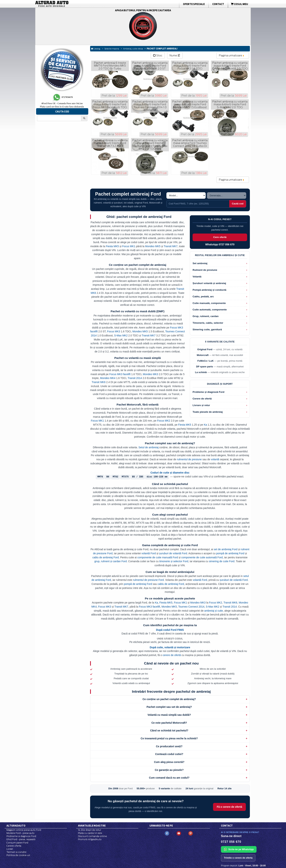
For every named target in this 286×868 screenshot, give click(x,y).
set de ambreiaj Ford (226, 549)
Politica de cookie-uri (18, 855)
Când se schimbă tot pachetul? (169, 730)
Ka (205, 425)
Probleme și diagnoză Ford (209, 392)
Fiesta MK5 (112, 246)
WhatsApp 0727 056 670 (220, 244)
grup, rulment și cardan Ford (111, 561)
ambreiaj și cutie (214, 611)
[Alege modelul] (186, 195)
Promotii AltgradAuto (90, 839)
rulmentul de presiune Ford (148, 580)
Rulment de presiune (205, 270)
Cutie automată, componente (210, 310)
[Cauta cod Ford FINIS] (198, 204)
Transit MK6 (98, 382)
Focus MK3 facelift (120, 374)
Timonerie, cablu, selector (208, 323)
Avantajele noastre (92, 826)
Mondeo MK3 (150, 374)
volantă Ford (149, 553)
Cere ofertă (220, 237)
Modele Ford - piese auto (20, 833)
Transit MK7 (171, 246)
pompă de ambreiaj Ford (230, 553)
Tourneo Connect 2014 (191, 607)
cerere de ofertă (172, 655)
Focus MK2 (164, 421)
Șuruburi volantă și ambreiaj (209, 283)
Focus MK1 (129, 246)
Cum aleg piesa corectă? (169, 762)
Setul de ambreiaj (148, 447)
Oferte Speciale (194, 4)
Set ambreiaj (200, 263)
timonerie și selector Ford (174, 561)
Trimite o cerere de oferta (238, 858)
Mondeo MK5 (153, 246)
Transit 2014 (135, 378)
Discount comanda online (92, 836)
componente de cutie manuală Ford (158, 557)
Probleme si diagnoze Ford (21, 836)
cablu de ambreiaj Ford (105, 557)
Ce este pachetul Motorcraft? (169, 723)
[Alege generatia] (227, 195)
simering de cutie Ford (222, 561)
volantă (215, 459)
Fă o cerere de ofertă (229, 807)
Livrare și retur (201, 405)
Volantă (197, 277)
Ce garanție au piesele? (169, 770)
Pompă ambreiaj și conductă (209, 290)
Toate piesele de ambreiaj (208, 412)
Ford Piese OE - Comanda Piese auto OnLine (62, 103)
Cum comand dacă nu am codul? (169, 778)
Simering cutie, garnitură (207, 329)
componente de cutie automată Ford (202, 557)
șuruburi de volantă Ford (173, 553)
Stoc (158, 55)
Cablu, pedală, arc (203, 296)
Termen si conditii (16, 852)
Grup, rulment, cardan (206, 316)
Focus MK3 (114, 331)
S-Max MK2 (121, 335)
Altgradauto (16, 826)
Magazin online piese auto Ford (24, 830)
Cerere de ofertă (202, 399)
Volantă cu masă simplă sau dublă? (169, 715)
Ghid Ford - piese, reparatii (21, 839)
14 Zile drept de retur (89, 830)
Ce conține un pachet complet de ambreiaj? (169, 699)
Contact (218, 4)
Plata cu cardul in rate (90, 833)
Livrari (10, 849)
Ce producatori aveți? (169, 746)
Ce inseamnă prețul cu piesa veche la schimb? (169, 738)
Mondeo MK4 (108, 378)
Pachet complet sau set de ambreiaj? (169, 707)
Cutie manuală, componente (209, 303)
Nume (175, 55)
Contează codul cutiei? (169, 754)
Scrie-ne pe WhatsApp (239, 849)
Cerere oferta (14, 846)
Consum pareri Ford (17, 843)
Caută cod (238, 204)
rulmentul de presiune (189, 459)
